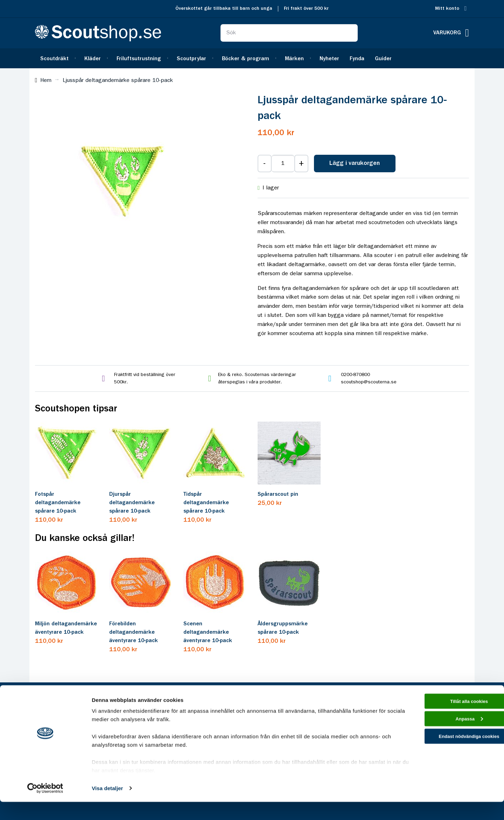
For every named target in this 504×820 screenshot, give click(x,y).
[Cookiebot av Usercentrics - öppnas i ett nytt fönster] (45, 806)
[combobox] (289, 33)
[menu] (252, 58)
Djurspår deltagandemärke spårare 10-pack (132, 503)
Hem (46, 81)
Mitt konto (447, 9)
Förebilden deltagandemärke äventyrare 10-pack (134, 632)
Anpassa (446, 740)
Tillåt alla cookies (446, 720)
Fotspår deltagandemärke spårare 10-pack (58, 503)
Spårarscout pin (278, 494)
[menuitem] (57, 58)
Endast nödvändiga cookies (446, 760)
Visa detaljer (107, 806)
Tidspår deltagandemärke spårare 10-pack (206, 503)
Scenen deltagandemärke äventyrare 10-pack (208, 632)
